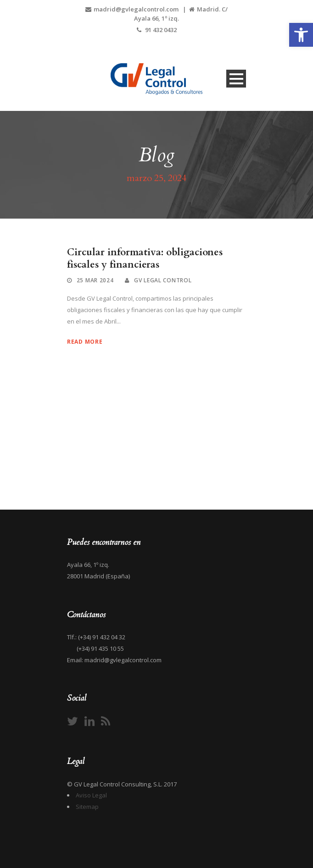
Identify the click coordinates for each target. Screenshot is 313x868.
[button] (301, 35)
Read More (85, 342)
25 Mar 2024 (95, 280)
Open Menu (236, 79)
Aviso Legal (91, 795)
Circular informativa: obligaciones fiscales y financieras (145, 258)
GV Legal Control (163, 280)
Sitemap (87, 807)
